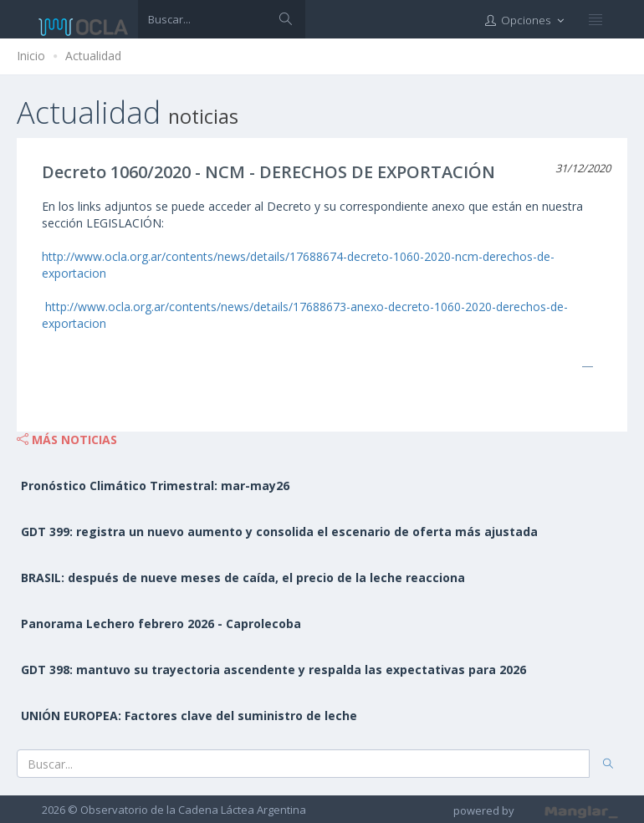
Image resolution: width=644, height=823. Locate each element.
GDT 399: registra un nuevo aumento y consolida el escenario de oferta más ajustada (279, 532)
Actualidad (93, 56)
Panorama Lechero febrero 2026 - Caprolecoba (161, 624)
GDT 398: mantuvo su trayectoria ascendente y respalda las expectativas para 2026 (273, 670)
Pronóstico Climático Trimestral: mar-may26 (155, 486)
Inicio (31, 56)
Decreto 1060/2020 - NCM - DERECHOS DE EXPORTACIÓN (268, 172)
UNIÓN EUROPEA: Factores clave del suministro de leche (189, 716)
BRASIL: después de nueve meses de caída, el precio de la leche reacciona (243, 578)
